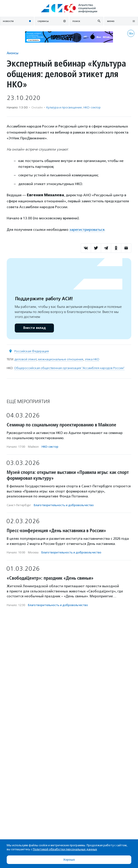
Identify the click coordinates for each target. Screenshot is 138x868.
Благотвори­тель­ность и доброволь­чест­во (64, 505)
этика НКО (92, 359)
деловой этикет (25, 359)
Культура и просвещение (64, 107)
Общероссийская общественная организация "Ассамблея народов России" (69, 368)
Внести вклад (34, 328)
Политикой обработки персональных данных (65, 849)
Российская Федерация (32, 351)
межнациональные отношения (61, 359)
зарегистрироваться (87, 230)
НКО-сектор (92, 107)
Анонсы (13, 53)
